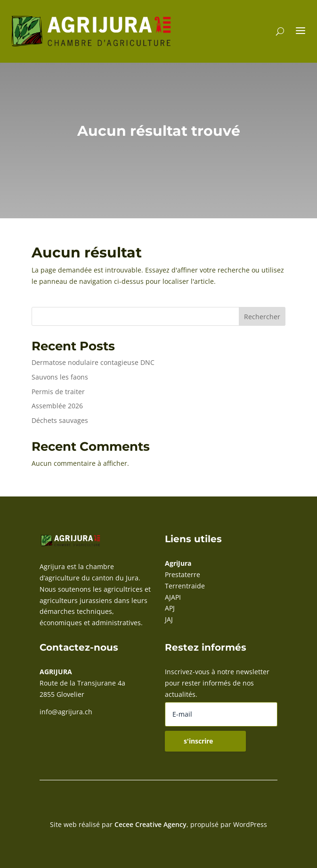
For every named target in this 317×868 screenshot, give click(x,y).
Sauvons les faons (60, 377)
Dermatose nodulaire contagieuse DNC (93, 362)
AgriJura (178, 563)
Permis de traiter (58, 392)
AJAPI (173, 597)
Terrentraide (185, 586)
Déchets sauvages (60, 420)
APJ (170, 608)
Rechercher (262, 317)
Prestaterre (183, 575)
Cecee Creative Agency (150, 824)
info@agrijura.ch (66, 712)
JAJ (169, 619)
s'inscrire (198, 741)
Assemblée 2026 (57, 406)
